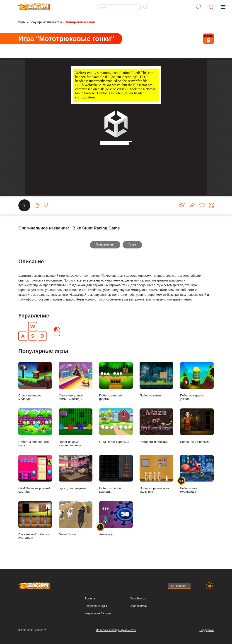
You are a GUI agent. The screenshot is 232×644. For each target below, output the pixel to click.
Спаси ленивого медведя (35, 381)
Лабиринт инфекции (156, 426)
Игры (22, 22)
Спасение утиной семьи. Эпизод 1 (75, 381)
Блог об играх (139, 606)
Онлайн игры (138, 599)
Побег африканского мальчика (156, 474)
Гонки (132, 245)
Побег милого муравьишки (197, 474)
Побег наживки (156, 380)
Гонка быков (75, 519)
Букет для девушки (75, 472)
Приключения (105, 245)
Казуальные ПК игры (98, 613)
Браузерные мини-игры (46, 22)
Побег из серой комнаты (116, 474)
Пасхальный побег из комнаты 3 (35, 520)
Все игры (90, 599)
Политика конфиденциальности (116, 630)
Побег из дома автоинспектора (75, 428)
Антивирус (116, 519)
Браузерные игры (96, 606)
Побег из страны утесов (197, 381)
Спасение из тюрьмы (197, 426)
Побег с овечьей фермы (116, 381)
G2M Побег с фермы (116, 426)
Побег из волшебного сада (35, 428)
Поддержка (207, 630)
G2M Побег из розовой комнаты (35, 474)
